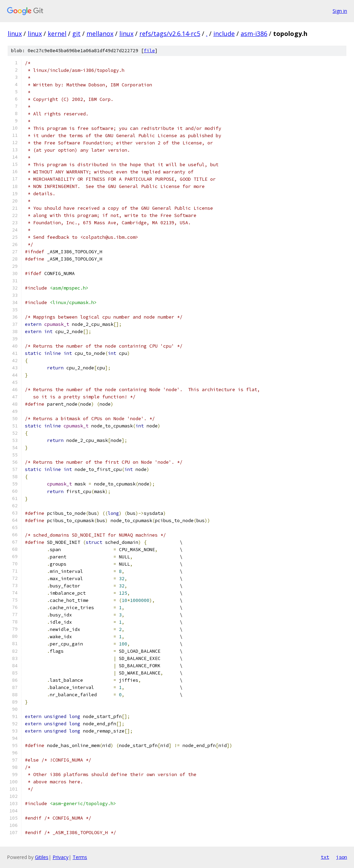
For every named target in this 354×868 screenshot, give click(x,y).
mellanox (100, 34)
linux (15, 34)
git (76, 34)
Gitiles (42, 857)
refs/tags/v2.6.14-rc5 (170, 34)
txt (325, 857)
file (149, 51)
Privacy (60, 857)
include (224, 34)
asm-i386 (254, 34)
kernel (57, 34)
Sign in (340, 11)
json (342, 857)
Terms (80, 857)
